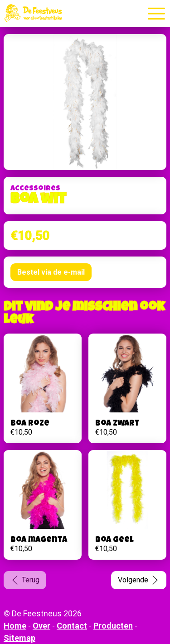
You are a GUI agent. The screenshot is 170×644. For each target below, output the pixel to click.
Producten (113, 626)
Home (15, 626)
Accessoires (35, 189)
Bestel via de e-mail (51, 272)
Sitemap (19, 638)
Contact (72, 626)
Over (41, 626)
